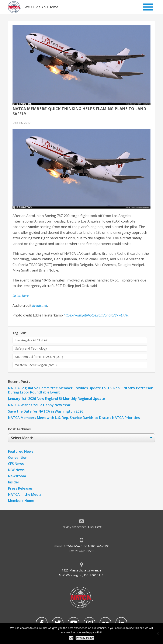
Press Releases (20, 488)
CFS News (16, 464)
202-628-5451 (73, 546)
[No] (158, 633)
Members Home (21, 501)
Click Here (95, 527)
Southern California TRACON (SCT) (39, 357)
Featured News (21, 451)
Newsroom (17, 476)
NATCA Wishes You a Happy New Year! (40, 405)
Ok (71, 638)
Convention (18, 458)
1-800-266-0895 (99, 546)
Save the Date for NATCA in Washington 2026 (46, 411)
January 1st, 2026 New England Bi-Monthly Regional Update (57, 399)
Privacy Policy (85, 638)
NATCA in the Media (25, 494)
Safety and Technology (31, 348)
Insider (14, 482)
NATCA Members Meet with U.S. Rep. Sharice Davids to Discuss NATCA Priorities (74, 418)
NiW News (16, 470)
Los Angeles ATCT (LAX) (32, 340)
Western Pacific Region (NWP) (36, 365)
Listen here (21, 295)
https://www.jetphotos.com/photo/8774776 (96, 315)
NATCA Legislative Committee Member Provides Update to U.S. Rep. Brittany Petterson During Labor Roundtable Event (81, 390)
